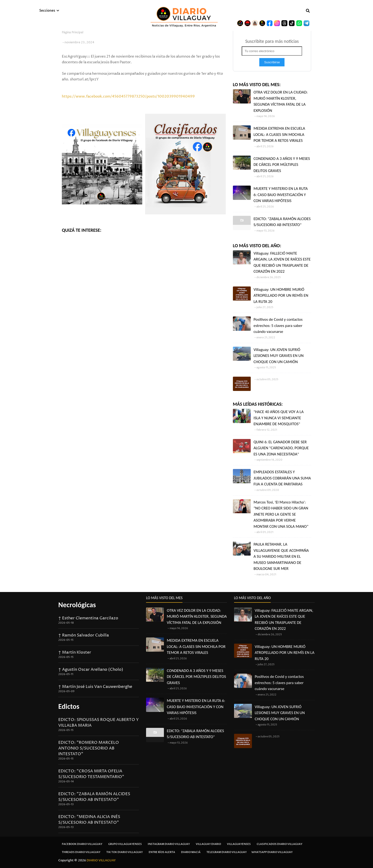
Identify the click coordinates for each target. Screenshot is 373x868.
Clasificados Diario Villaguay (280, 844)
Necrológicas (77, 605)
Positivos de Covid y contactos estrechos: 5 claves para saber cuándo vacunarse (278, 325)
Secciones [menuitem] (47, 11)
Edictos (69, 706)
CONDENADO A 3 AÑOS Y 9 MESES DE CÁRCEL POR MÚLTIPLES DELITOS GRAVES (282, 165)
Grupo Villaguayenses (125, 844)
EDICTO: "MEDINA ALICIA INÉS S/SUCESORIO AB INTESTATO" (89, 820)
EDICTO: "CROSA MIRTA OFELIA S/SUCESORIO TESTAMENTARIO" (91, 774)
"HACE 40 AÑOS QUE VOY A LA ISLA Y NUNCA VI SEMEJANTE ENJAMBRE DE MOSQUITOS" (279, 418)
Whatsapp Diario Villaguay (272, 852)
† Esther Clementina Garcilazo (88, 618)
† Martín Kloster (75, 652)
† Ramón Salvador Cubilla (84, 635)
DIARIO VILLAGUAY (101, 860)
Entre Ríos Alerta (162, 852)
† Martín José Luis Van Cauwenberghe (95, 687)
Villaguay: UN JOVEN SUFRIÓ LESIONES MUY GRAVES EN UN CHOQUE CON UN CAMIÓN (279, 356)
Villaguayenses (239, 844)
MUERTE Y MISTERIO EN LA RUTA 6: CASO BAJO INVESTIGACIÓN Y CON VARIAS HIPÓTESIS (281, 195)
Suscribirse (272, 62)
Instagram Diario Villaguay (169, 844)
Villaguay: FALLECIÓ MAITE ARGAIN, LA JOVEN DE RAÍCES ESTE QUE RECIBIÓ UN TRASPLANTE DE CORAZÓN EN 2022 (282, 262)
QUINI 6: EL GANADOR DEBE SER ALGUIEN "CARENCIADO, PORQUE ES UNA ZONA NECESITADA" (281, 448)
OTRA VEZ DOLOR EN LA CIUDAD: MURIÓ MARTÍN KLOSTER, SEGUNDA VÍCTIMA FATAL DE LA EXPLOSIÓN (281, 101)
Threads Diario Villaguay (81, 852)
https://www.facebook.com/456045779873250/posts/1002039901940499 (128, 96)
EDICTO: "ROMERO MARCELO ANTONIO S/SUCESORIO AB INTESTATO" (89, 748)
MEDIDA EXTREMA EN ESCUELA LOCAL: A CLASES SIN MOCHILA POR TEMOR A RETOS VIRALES (279, 134)
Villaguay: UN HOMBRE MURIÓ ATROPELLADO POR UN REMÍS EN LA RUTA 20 (281, 296)
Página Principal (73, 32)
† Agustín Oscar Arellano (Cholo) (91, 670)
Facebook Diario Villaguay (82, 844)
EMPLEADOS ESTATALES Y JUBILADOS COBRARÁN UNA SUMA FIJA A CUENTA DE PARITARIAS (282, 478)
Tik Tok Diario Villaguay (125, 852)
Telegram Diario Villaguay (227, 852)
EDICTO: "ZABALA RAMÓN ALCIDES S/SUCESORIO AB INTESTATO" (282, 222)
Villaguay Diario (208, 844)
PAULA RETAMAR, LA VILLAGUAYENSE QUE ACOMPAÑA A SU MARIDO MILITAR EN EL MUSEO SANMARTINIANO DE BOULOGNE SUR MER (281, 556)
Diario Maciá (191, 852)
